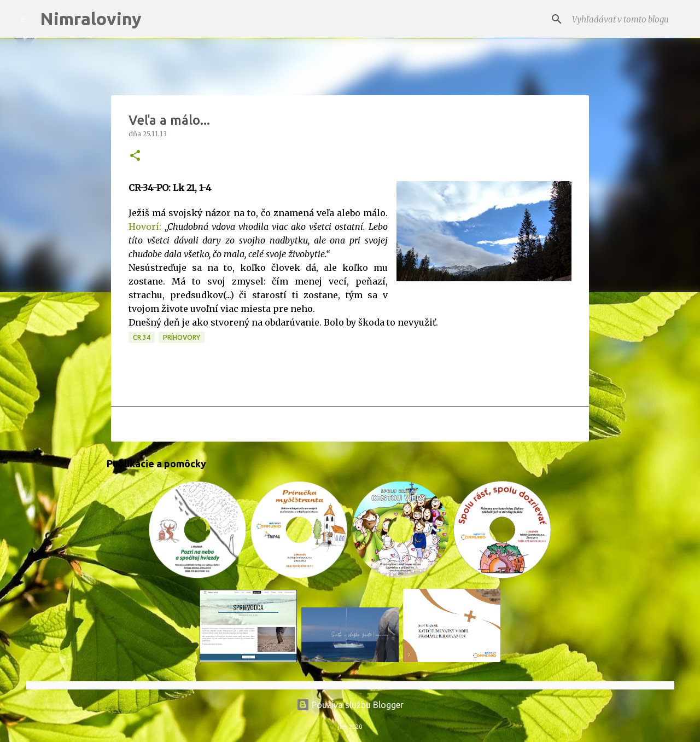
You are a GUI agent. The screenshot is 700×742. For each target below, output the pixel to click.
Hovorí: (145, 227)
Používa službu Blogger (350, 705)
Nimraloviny (91, 19)
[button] (135, 156)
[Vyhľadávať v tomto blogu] (625, 19)
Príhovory (182, 337)
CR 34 (142, 337)
